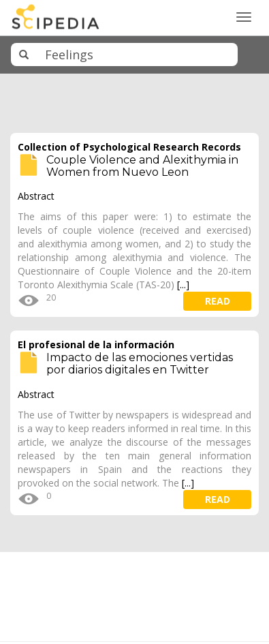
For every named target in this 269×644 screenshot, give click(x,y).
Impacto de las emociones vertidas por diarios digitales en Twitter (140, 364)
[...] (183, 285)
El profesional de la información (96, 344)
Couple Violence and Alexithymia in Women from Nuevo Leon (142, 166)
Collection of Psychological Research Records (129, 147)
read (218, 301)
